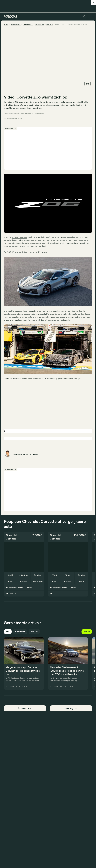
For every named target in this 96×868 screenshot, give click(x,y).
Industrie (26, 686)
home (6, 24)
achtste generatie (20, 237)
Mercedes (64, 686)
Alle (8, 631)
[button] (24, 536)
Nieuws (34, 631)
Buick (18, 686)
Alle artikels (25, 708)
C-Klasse (73, 686)
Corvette (40, 24)
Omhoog (71, 708)
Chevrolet (28, 24)
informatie (16, 24)
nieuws (50, 24)
